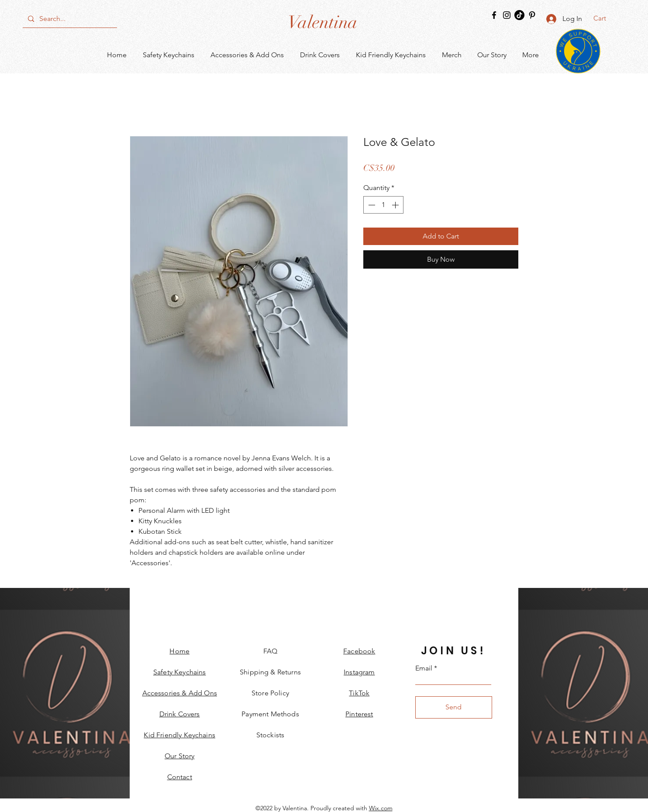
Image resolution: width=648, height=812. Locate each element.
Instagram (359, 672)
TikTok (359, 693)
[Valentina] (322, 22)
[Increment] (396, 205)
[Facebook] (494, 15)
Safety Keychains (180, 672)
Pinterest (359, 714)
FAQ (270, 651)
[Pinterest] (532, 15)
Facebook (359, 651)
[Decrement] (371, 205)
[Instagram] (507, 15)
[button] (605, 18)
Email (424, 668)
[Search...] (69, 19)
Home (179, 651)
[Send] (454, 707)
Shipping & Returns (270, 672)
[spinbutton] (383, 205)
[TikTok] (519, 15)
